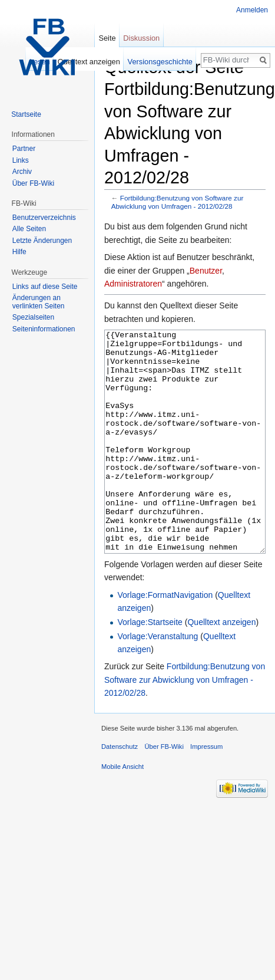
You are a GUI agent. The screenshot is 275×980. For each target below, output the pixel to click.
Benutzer (206, 271)
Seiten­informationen (44, 329)
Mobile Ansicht (122, 811)
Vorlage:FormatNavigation (165, 639)
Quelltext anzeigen (221, 666)
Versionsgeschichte (160, 62)
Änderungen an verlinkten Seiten (39, 302)
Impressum (206, 791)
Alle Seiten (29, 229)
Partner (24, 149)
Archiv (22, 172)
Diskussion (141, 38)
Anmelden (252, 10)
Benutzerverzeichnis (44, 218)
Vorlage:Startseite (150, 666)
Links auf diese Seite (45, 287)
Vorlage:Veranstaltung (158, 680)
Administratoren (133, 284)
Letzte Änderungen (42, 241)
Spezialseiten (33, 317)
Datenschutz (120, 791)
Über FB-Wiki (33, 183)
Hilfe (19, 252)
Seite (107, 38)
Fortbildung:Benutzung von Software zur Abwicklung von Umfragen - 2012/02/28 (178, 202)
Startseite (26, 114)
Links (21, 160)
